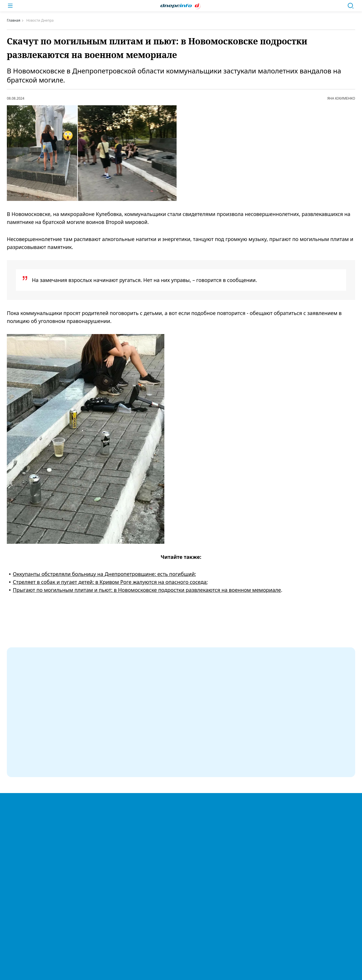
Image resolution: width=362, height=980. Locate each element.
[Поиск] (351, 6)
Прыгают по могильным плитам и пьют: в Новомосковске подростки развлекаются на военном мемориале (147, 590)
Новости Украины (181, 805)
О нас (181, 863)
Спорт (181, 840)
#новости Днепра (187, 631)
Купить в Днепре (181, 900)
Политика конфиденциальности (172, 874)
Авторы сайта (181, 935)
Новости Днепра (181, 793)
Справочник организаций (181, 924)
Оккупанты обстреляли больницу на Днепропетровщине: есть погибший (104, 574)
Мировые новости (181, 816)
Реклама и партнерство (181, 912)
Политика (181, 851)
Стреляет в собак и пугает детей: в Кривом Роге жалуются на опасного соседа (110, 582)
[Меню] (10, 6)
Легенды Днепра (181, 828)
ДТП (181, 889)
